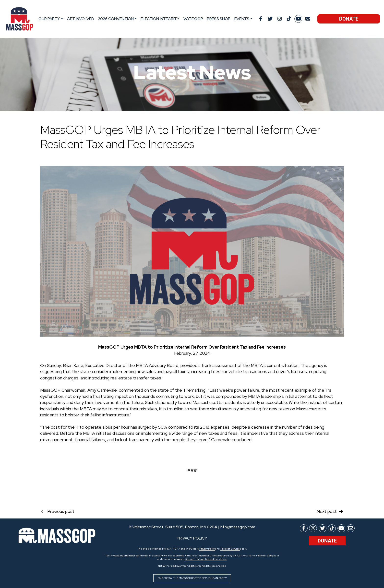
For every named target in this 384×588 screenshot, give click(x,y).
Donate (349, 19)
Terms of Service (230, 549)
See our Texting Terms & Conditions (206, 559)
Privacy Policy (207, 549)
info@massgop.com (237, 527)
